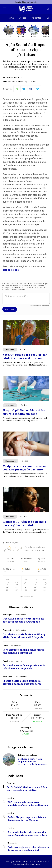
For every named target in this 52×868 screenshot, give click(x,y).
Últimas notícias (20, 607)
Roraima (10, 18)
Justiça (23, 18)
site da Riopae (11, 270)
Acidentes (36, 18)
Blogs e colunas (20, 747)
